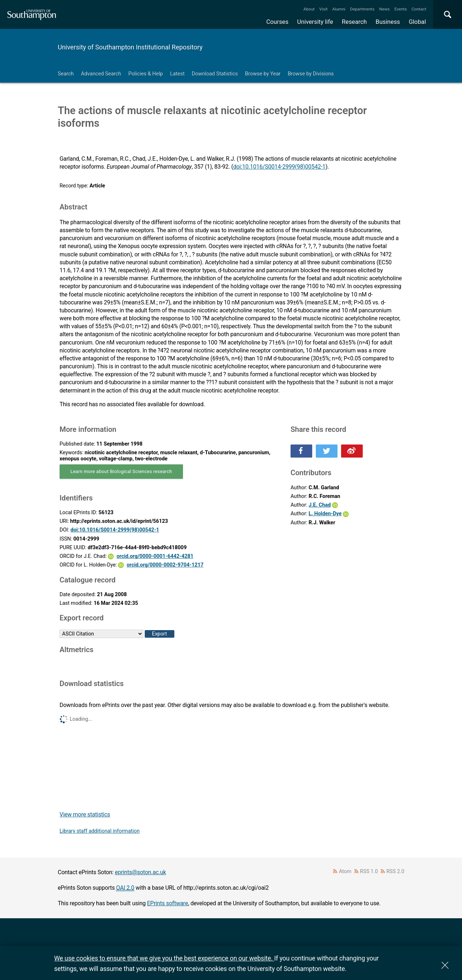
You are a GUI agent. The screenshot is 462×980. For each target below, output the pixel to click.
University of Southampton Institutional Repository (130, 47)
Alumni (339, 9)
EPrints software (167, 903)
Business (388, 22)
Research (354, 22)
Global (417, 22)
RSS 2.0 (396, 871)
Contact (419, 9)
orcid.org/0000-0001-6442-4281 (155, 556)
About (309, 9)
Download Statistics (215, 74)
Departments (362, 9)
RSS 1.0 (369, 871)
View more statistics (85, 814)
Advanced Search (101, 74)
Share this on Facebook (301, 451)
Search (66, 74)
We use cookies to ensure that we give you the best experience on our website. (164, 958)
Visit (324, 9)
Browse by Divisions (311, 74)
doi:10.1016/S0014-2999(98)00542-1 (279, 167)
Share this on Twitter (327, 451)
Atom (345, 871)
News (384, 9)
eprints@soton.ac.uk (140, 872)
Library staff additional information (100, 831)
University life (315, 22)
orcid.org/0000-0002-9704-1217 (165, 565)
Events (401, 9)
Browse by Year (263, 74)
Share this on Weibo (352, 451)
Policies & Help (145, 74)
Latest (177, 74)
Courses (277, 22)
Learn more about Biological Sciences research (121, 471)
